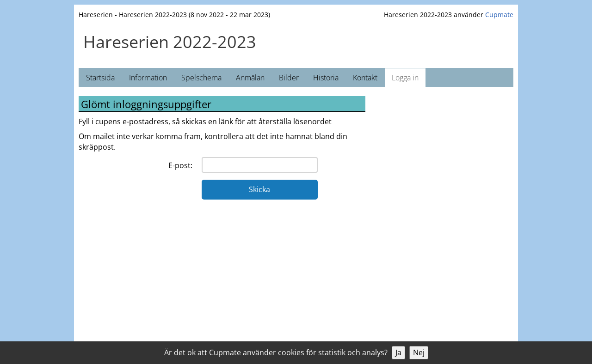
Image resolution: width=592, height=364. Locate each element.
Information (148, 78)
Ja (398, 352)
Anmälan (250, 78)
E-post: (180, 165)
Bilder (289, 78)
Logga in (405, 78)
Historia (326, 78)
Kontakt (365, 78)
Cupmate (499, 15)
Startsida (100, 78)
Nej (419, 352)
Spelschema (201, 78)
